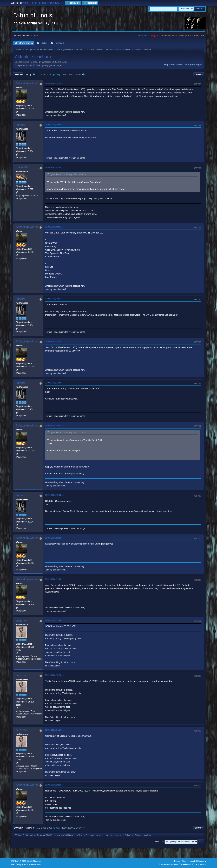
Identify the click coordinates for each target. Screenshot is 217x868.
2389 (70, 74)
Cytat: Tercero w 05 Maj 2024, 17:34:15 (68, 432)
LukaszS (21, 167)
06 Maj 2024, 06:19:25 (54, 538)
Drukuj (199, 74)
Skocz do (159, 842)
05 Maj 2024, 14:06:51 (54, 299)
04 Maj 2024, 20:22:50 (54, 125)
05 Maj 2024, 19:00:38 (54, 425)
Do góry (18, 828)
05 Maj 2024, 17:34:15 (54, 383)
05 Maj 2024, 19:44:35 (54, 495)
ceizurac (21, 621)
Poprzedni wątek (173, 65)
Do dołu (18, 74)
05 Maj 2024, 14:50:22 (54, 341)
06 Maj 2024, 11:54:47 (54, 621)
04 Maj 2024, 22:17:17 (54, 167)
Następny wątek (193, 65)
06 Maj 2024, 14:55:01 (54, 730)
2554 (78, 74)
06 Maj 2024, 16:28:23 (54, 785)
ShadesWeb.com (34, 864)
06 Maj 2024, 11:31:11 (54, 579)
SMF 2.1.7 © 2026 (18, 861)
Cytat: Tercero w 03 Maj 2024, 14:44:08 (68, 174)
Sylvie (128, 50)
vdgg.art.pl (156, 36)
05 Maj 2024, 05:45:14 (54, 227)
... (40, 74)
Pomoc (177, 861)
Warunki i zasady (189, 861)
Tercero (21, 125)
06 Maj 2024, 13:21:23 (54, 675)
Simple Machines (34, 861)
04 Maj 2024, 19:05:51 (54, 83)
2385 (44, 74)
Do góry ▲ (202, 861)
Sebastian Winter (27, 83)
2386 (50, 74)
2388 (64, 74)
